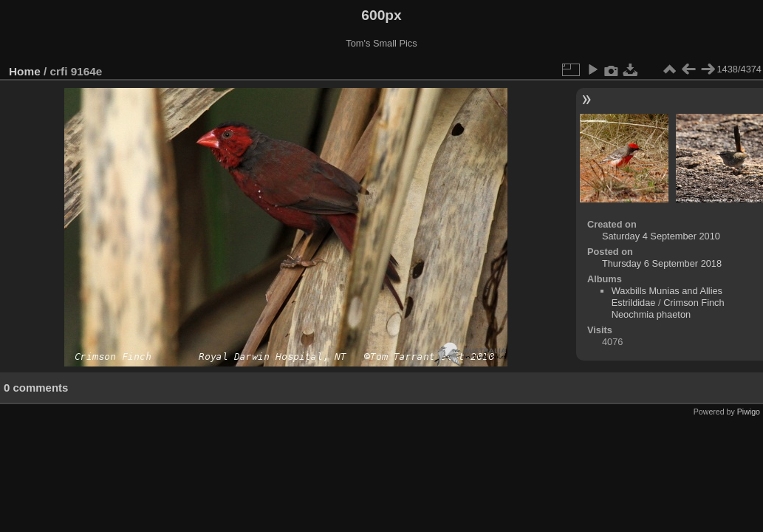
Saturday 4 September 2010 (661, 236)
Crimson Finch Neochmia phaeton (668, 308)
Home (25, 71)
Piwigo (749, 412)
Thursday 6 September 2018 (662, 263)
